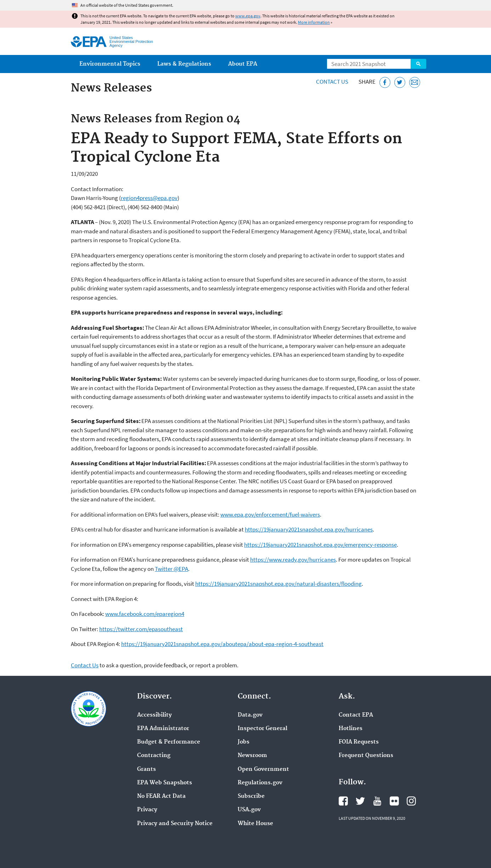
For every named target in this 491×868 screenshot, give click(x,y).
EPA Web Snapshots (165, 783)
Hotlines (351, 729)
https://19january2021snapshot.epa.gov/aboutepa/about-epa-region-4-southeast (222, 644)
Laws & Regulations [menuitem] (184, 64)
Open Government (263, 769)
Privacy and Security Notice (175, 824)
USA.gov (249, 810)
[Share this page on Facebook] (385, 82)
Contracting (154, 756)
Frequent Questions (366, 756)
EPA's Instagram (411, 801)
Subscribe (251, 796)
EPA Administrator (163, 729)
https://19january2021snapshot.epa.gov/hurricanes (309, 529)
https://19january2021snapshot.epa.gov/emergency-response (320, 545)
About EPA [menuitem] (243, 64)
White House (255, 824)
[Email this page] (415, 82)
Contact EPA (356, 715)
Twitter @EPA (171, 569)
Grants (146, 769)
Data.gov (250, 715)
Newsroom (252, 756)
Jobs (244, 742)
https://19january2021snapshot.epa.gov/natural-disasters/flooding (278, 584)
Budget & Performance (169, 742)
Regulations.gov (260, 783)
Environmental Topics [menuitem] (110, 64)
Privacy (147, 810)
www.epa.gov (248, 16)
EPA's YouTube (377, 801)
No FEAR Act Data (161, 796)
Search (418, 64)
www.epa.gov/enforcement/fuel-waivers (270, 514)
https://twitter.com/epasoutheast (141, 629)
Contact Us (332, 82)
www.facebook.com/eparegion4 (145, 614)
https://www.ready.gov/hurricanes (293, 560)
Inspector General (263, 729)
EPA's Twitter (360, 801)
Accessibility (154, 715)
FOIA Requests (359, 742)
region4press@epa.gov (149, 198)
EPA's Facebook (343, 801)
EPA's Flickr (394, 801)
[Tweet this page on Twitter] (400, 82)
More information (314, 22)
